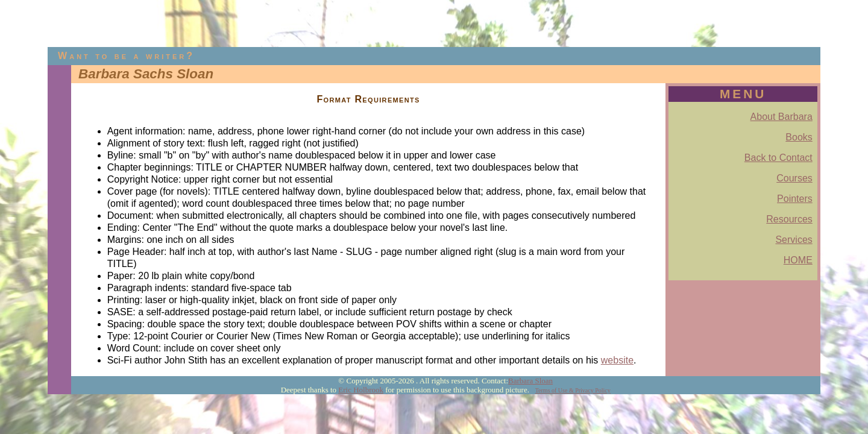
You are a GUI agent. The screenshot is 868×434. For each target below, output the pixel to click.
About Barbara (782, 117)
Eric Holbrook (361, 390)
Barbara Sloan (530, 381)
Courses (794, 178)
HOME (798, 260)
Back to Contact (778, 158)
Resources (789, 219)
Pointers (795, 199)
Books (799, 137)
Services (794, 240)
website (617, 360)
